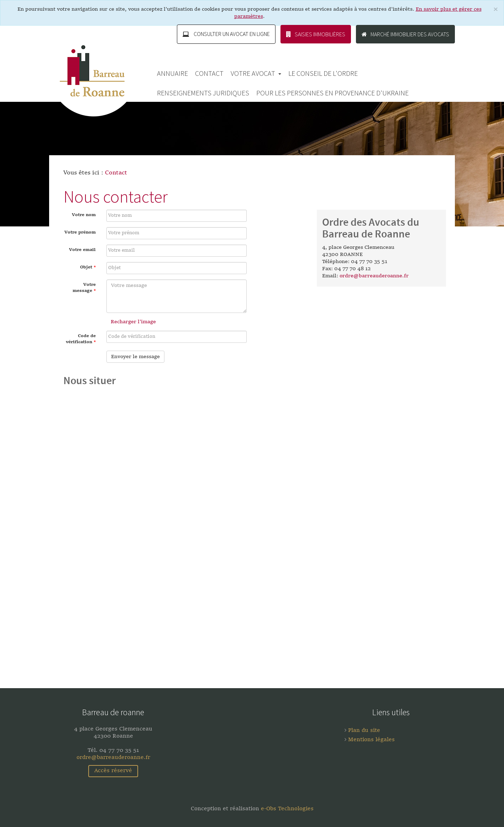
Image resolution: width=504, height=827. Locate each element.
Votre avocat (256, 73)
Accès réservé (113, 771)
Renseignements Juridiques (203, 93)
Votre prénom (80, 232)
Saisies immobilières (316, 34)
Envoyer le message (135, 357)
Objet (88, 267)
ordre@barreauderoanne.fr (374, 276)
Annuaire (172, 73)
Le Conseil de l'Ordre (323, 73)
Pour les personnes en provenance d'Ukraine (332, 93)
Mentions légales (371, 740)
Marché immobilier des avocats (405, 34)
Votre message (84, 288)
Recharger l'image (133, 322)
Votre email (82, 250)
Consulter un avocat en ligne (226, 34)
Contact (209, 73)
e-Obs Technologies (287, 809)
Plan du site (363, 731)
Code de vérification (81, 339)
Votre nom (84, 215)
